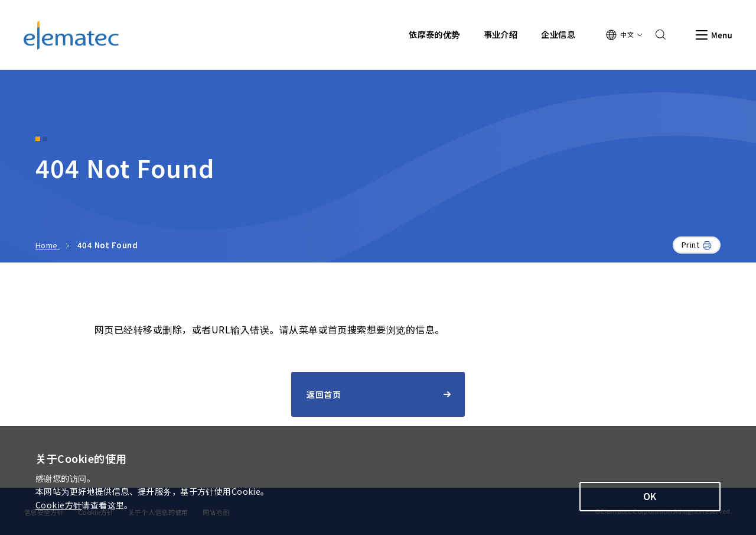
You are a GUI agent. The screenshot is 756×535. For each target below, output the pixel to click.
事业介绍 (501, 34)
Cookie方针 (58, 505)
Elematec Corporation (71, 35)
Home (48, 245)
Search (657, 35)
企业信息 (558, 34)
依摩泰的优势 (434, 34)
